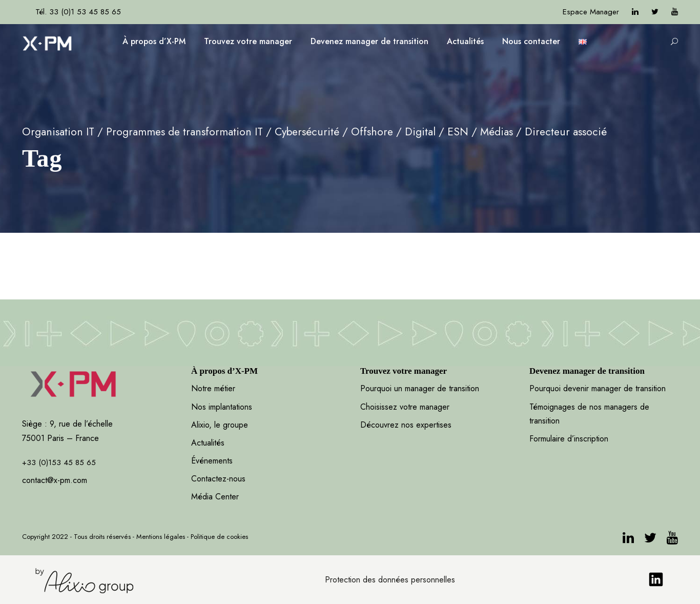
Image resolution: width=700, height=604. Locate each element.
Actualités (465, 41)
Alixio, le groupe (220, 425)
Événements (212, 461)
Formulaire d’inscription (569, 439)
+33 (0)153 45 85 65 (59, 462)
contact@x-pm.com (55, 480)
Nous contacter (531, 41)
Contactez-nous (218, 479)
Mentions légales (161, 537)
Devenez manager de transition (369, 41)
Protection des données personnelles (390, 580)
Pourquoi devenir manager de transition (599, 388)
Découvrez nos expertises (406, 425)
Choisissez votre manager (405, 407)
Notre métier (213, 388)
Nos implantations (222, 407)
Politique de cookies (219, 537)
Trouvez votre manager (248, 41)
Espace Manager (591, 12)
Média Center (215, 497)
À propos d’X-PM (154, 41)
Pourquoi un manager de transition (420, 388)
